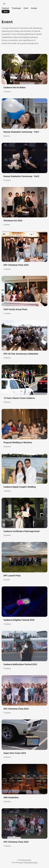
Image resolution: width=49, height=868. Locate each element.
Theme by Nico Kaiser (31, 862)
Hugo (21, 862)
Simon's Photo (27, 860)
